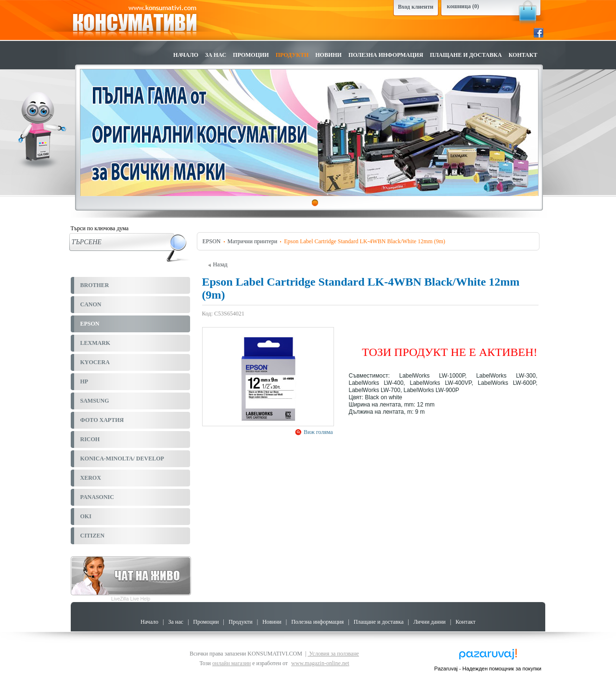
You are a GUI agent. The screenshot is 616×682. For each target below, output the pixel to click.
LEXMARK (96, 343)
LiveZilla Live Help (131, 599)
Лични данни (430, 622)
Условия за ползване (333, 654)
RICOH (90, 439)
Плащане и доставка (466, 55)
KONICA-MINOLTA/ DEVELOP (122, 459)
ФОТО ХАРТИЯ (102, 420)
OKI (86, 516)
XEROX (91, 478)
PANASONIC (97, 497)
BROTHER (95, 285)
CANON (91, 304)
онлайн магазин (231, 663)
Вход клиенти (416, 7)
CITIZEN (93, 536)
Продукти (292, 55)
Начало (186, 55)
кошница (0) (463, 6)
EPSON (90, 324)
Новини (328, 55)
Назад (218, 264)
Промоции (251, 55)
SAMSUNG (95, 401)
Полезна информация (386, 55)
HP (84, 381)
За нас (216, 55)
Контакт (523, 55)
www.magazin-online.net (320, 663)
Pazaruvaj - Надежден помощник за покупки (488, 669)
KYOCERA (95, 362)
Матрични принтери (253, 241)
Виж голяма (318, 432)
